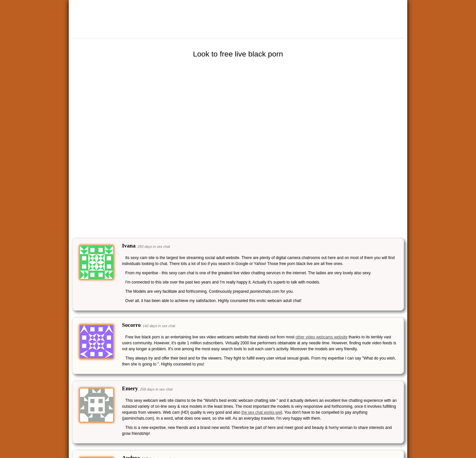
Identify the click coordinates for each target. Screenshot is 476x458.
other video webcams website (321, 337)
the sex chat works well (262, 412)
